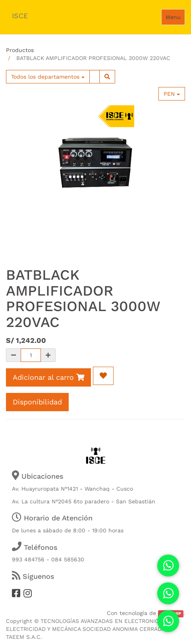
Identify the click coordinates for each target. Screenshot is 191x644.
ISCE (20, 16)
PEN (172, 94)
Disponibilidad (37, 402)
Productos (20, 50)
